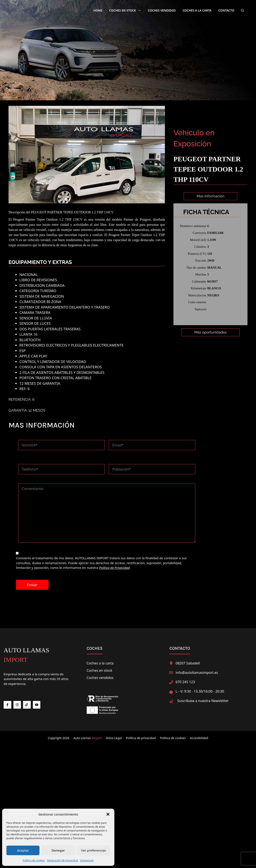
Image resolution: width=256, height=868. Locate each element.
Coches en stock (100, 670)
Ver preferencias (94, 850)
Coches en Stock (127, 10)
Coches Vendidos (162, 10)
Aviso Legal (114, 737)
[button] (108, 814)
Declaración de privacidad (62, 860)
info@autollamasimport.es (197, 672)
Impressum (87, 860)
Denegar (58, 850)
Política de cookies (34, 860)
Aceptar (23, 850)
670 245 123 (185, 681)
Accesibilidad (199, 737)
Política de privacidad (141, 737)
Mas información (211, 196)
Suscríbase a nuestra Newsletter (203, 700)
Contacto (226, 10)
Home (98, 10)
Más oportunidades (210, 343)
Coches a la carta (197, 10)
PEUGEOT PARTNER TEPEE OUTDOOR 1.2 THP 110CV (72, 212)
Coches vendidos (100, 677)
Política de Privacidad (114, 567)
